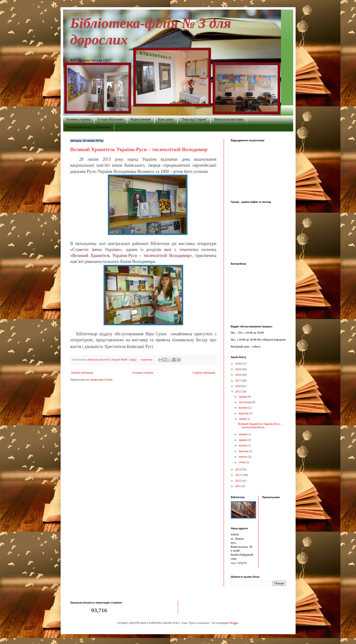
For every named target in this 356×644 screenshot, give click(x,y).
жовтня (243, 408)
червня (243, 434)
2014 (238, 469)
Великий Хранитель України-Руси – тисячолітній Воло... (260, 426)
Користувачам (141, 119)
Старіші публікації (204, 373)
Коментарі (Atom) (102, 380)
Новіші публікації (82, 373)
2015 (238, 392)
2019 (238, 369)
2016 (238, 386)
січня (242, 462)
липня (243, 419)
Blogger (234, 623)
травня (243, 440)
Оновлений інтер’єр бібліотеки (89, 127)
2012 (238, 481)
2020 (238, 364)
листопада (245, 402)
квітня (243, 445)
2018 (238, 375)
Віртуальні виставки (229, 119)
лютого (243, 457)
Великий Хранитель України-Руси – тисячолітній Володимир (139, 149)
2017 (238, 381)
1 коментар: (146, 359)
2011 (238, 486)
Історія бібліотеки (111, 119)
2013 (238, 475)
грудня (243, 397)
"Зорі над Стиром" (194, 119)
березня (244, 451)
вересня (244, 413)
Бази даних (166, 119)
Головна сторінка (79, 119)
